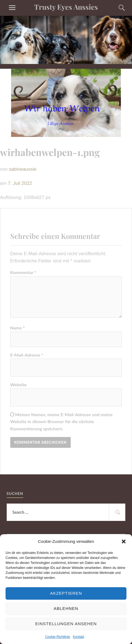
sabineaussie (23, 169)
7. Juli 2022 (20, 183)
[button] (124, 541)
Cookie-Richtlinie (58, 637)
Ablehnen (66, 608)
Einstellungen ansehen (66, 624)
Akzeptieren (66, 593)
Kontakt (79, 637)
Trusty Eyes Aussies (66, 7)
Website (18, 384)
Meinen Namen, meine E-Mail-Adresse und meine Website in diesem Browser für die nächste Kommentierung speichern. (62, 421)
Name (18, 328)
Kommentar (23, 272)
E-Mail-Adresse (27, 355)
